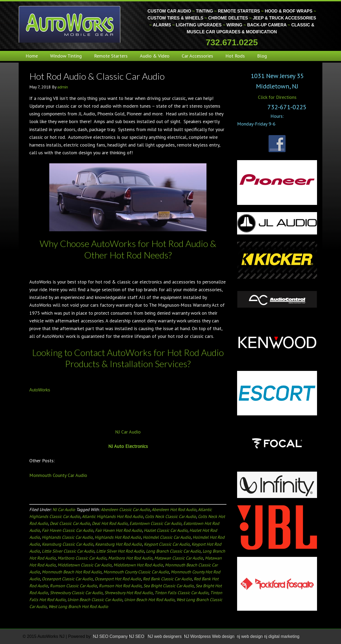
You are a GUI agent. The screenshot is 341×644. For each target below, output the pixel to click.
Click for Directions (277, 97)
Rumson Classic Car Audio (73, 586)
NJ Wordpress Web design (210, 636)
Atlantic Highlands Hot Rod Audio (112, 516)
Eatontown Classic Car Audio (155, 523)
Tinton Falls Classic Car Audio (181, 593)
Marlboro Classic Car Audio (82, 558)
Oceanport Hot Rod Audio (118, 579)
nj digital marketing (282, 636)
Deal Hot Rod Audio (110, 523)
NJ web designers (165, 636)
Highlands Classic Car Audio (67, 537)
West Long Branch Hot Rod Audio (78, 606)
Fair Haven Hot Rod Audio (119, 530)
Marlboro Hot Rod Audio (130, 558)
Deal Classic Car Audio (70, 523)
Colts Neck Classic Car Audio (170, 516)
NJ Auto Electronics (128, 446)
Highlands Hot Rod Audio (118, 537)
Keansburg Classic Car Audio (68, 544)
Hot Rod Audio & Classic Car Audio (97, 76)
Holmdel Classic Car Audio (167, 537)
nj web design (250, 636)
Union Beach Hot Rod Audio (149, 600)
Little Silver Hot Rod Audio (120, 551)
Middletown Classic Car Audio (85, 565)
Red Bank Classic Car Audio (167, 579)
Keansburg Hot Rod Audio (119, 544)
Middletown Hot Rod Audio (138, 565)
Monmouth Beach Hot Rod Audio (72, 572)
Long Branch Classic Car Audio (173, 551)
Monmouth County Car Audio (58, 475)
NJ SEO (137, 636)
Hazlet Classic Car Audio (166, 530)
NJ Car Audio (128, 432)
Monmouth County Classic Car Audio (136, 572)
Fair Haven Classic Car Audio (68, 530)
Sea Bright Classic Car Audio (169, 586)
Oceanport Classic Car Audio (67, 579)
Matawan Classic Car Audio (179, 558)
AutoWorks (40, 390)
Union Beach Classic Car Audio (95, 600)
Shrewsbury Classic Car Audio (76, 593)
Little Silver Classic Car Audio (68, 551)
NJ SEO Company (110, 636)
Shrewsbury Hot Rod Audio (129, 593)
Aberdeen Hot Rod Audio (174, 509)
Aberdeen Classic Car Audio (125, 509)
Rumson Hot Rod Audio (120, 586)
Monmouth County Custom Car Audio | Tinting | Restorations (70, 24)
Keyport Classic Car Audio (167, 544)
